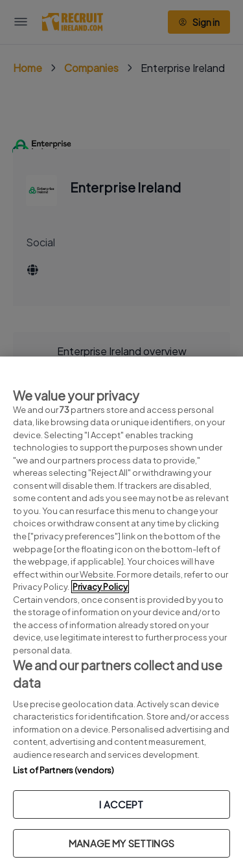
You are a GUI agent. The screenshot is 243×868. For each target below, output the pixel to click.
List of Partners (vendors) (64, 770)
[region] (121, 612)
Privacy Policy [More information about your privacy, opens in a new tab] (100, 587)
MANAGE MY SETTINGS (121, 843)
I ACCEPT (121, 804)
